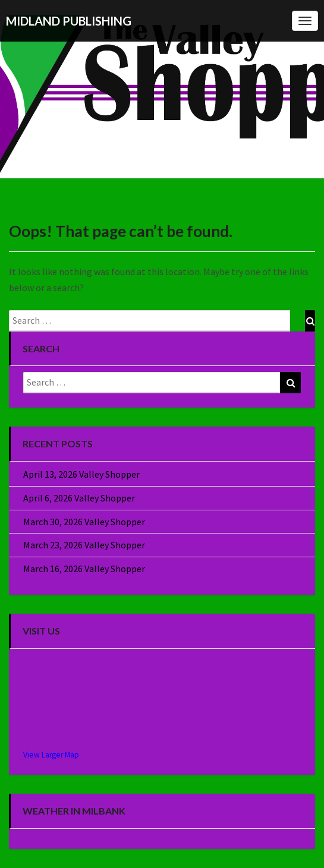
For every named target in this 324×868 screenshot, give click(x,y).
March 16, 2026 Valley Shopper (84, 569)
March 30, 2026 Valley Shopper (84, 522)
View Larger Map (51, 755)
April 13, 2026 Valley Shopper (81, 474)
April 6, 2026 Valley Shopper (79, 498)
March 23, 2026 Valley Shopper (84, 545)
